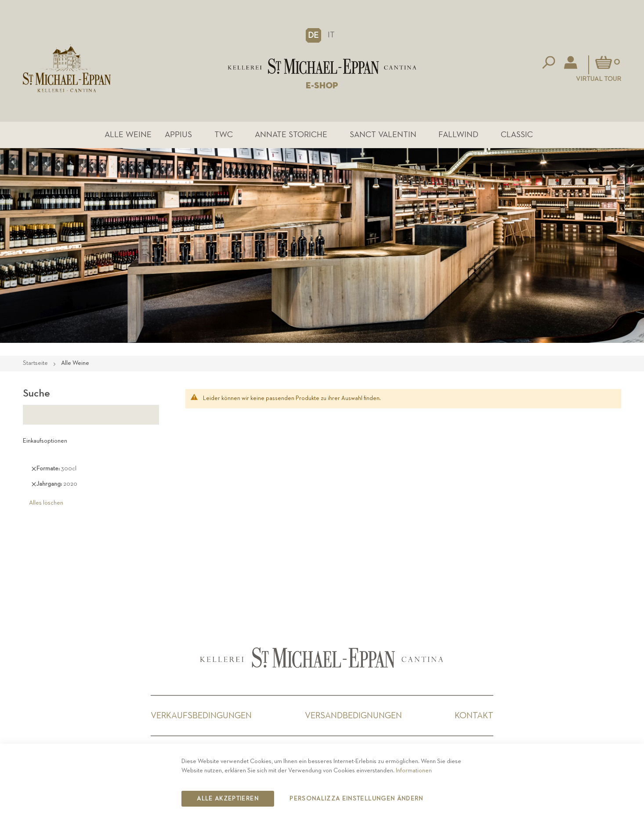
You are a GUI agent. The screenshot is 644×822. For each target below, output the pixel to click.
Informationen (414, 771)
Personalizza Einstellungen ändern (356, 799)
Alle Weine (128, 135)
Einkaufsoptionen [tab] (45, 441)
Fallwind (458, 135)
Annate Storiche (291, 135)
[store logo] (322, 67)
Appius (178, 135)
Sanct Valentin (383, 135)
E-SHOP (322, 86)
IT (331, 35)
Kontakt (474, 716)
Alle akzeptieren (228, 799)
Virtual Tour (599, 79)
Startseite (36, 363)
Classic (517, 135)
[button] (313, 35)
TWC (224, 135)
